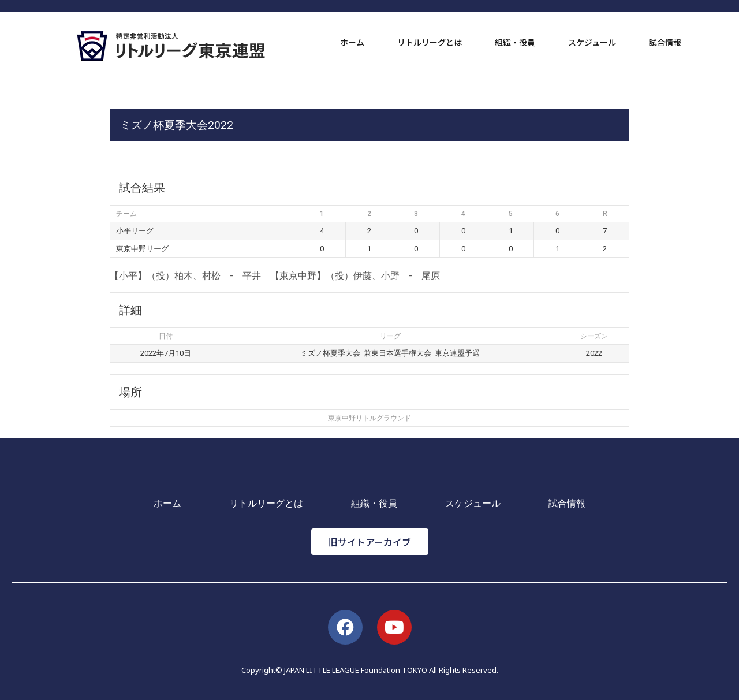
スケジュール (592, 42)
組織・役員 (515, 42)
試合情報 (665, 42)
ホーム (352, 42)
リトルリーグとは (430, 42)
